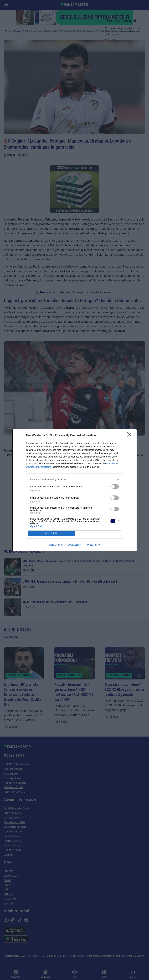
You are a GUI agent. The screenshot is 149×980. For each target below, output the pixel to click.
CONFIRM (51, 533)
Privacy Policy (93, 545)
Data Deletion (56, 545)
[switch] (115, 487)
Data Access (74, 545)
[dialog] (75, 490)
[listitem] (75, 479)
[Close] (130, 436)
